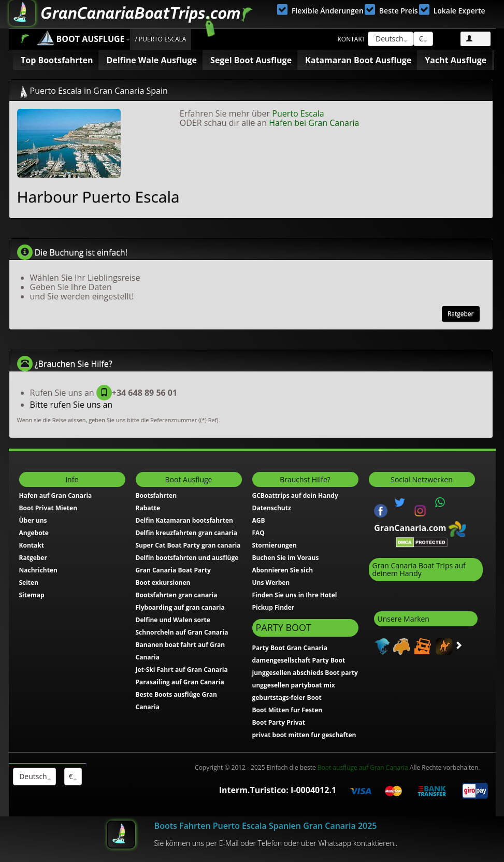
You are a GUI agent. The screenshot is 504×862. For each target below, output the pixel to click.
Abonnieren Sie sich (283, 570)
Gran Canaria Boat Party (173, 570)
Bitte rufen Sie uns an (71, 405)
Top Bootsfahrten (57, 60)
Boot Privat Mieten (48, 508)
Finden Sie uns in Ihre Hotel (295, 595)
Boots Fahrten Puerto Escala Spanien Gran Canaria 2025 (266, 826)
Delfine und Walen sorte (173, 620)
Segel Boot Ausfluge (251, 60)
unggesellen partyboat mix (294, 685)
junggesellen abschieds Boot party (305, 673)
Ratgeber (461, 314)
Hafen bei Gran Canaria (314, 123)
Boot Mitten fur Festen (287, 710)
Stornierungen (275, 545)
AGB (259, 520)
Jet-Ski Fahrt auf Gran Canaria (182, 670)
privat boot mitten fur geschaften (304, 735)
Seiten (29, 583)
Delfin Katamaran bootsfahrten (184, 520)
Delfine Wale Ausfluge (152, 60)
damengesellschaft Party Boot (299, 660)
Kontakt (352, 39)
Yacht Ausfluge (456, 60)
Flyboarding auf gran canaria (180, 607)
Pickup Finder (273, 607)
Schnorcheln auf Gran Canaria (182, 632)
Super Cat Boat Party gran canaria (188, 545)
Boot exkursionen (163, 583)
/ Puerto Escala (161, 39)
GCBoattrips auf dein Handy (295, 495)
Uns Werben (271, 583)
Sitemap (32, 595)
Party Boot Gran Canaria (290, 648)
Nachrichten (38, 570)
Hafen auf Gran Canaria (56, 495)
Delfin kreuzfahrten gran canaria (187, 533)
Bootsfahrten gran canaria (177, 595)
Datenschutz (272, 508)
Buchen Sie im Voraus (286, 558)
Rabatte (148, 508)
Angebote (34, 533)
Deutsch (390, 39)
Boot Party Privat (279, 722)
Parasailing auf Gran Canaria (180, 682)
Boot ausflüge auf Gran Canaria (363, 767)
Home (25, 39)
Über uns (33, 520)
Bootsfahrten (156, 495)
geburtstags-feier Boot (287, 698)
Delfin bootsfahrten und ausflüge (187, 558)
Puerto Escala (298, 113)
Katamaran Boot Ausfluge (358, 60)
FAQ (258, 533)
